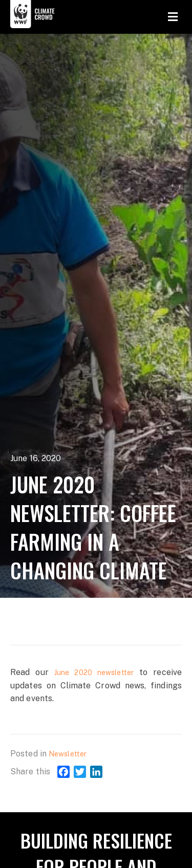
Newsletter (68, 754)
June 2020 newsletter (94, 672)
